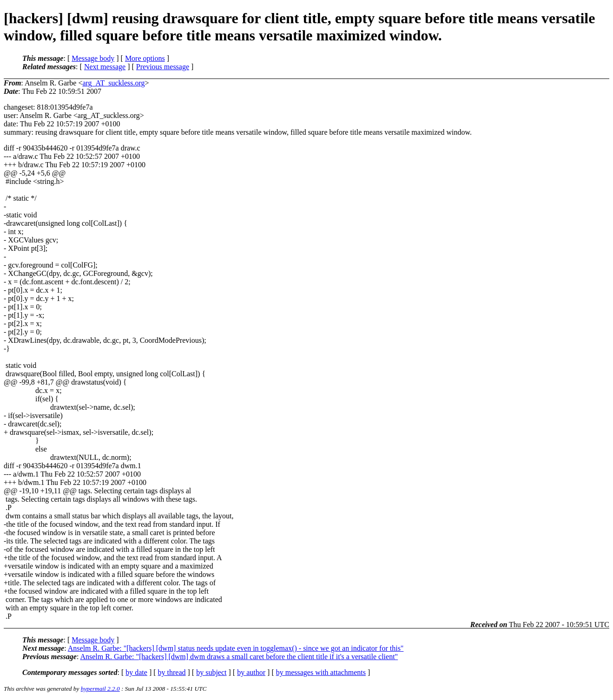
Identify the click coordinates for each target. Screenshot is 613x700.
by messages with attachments (321, 672)
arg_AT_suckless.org (113, 83)
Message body (93, 58)
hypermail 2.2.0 (100, 689)
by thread (172, 672)
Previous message (163, 67)
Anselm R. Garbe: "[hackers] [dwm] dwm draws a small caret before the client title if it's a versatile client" (239, 657)
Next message (105, 67)
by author (251, 672)
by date (136, 672)
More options (145, 58)
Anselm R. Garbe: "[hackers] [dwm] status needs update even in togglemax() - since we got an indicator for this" (236, 648)
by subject (211, 672)
